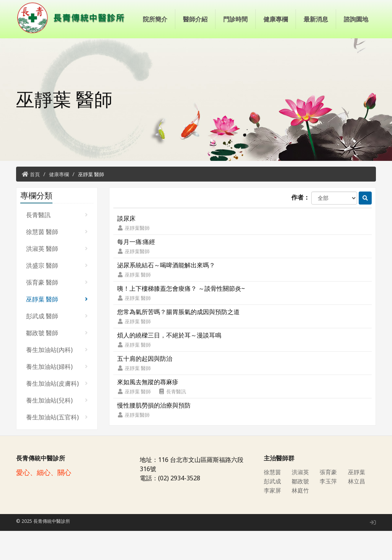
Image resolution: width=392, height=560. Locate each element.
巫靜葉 (357, 501)
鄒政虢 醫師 (57, 362)
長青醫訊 (57, 244)
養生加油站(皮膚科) (57, 413)
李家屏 (273, 519)
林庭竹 (301, 519)
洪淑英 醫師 (57, 278)
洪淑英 (301, 501)
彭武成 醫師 (57, 345)
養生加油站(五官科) (57, 446)
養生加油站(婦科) (57, 396)
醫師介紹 (195, 57)
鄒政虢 (301, 510)
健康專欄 (276, 57)
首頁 (35, 203)
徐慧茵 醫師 (57, 261)
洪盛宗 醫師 (57, 295)
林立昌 (357, 510)
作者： (301, 226)
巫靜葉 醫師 (91, 203)
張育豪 (329, 501)
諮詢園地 (356, 57)
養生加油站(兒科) (57, 429)
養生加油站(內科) (57, 379)
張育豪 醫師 (57, 311)
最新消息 (316, 57)
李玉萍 (329, 510)
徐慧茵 (273, 501)
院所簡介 (155, 57)
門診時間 (235, 57)
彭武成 (273, 510)
